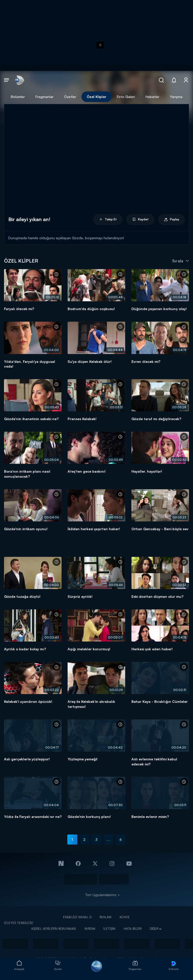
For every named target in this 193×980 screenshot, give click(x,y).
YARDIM (90, 929)
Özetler (70, 97)
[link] (19, 80)
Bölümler (18, 97)
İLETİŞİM (109, 929)
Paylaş (172, 219)
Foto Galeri (126, 97)
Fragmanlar (44, 97)
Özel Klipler (96, 97)
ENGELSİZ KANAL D (77, 917)
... (108, 839)
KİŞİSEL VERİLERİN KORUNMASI (54, 929)
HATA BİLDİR (133, 929)
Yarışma (176, 97)
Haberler (152, 97)
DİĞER (154, 929)
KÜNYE (125, 917)
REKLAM (106, 917)
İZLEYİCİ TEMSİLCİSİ (18, 923)
